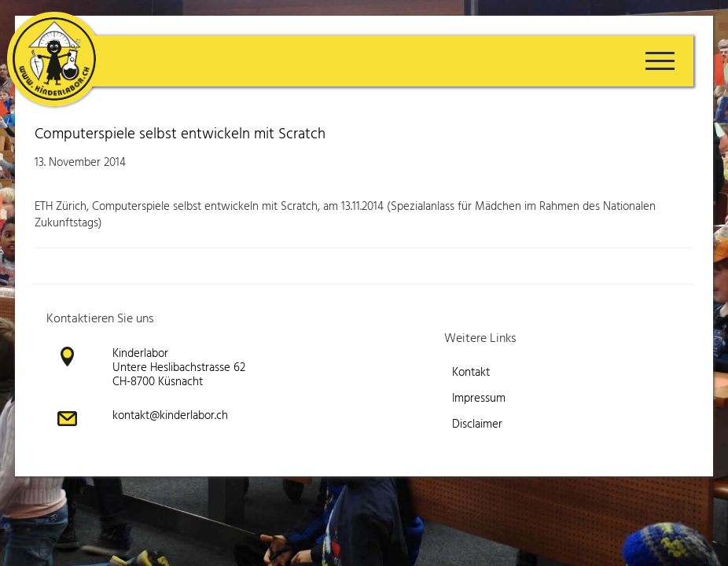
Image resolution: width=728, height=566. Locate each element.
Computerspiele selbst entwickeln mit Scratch (180, 134)
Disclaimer (477, 424)
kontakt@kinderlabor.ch (170, 416)
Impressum (479, 399)
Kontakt (471, 373)
